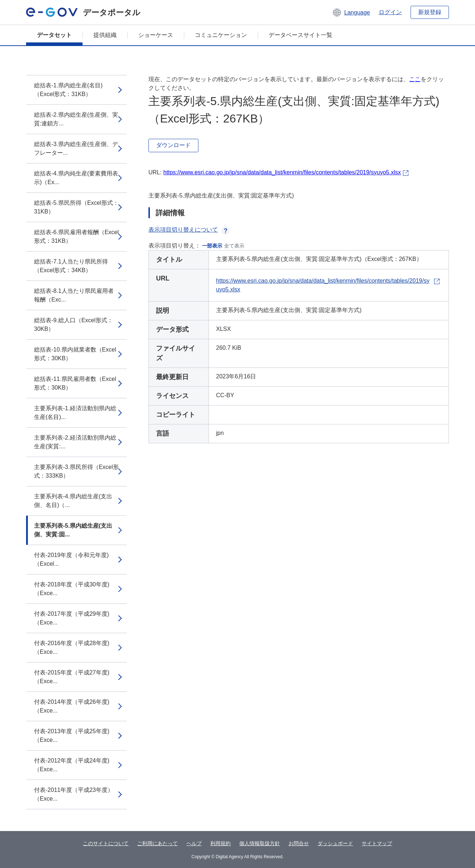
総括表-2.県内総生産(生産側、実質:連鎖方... (76, 119)
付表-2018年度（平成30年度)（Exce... (72, 589)
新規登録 (430, 12)
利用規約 (220, 843)
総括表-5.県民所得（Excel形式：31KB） (76, 207)
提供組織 (105, 35)
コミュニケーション (221, 35)
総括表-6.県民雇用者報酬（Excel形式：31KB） (76, 236)
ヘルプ (194, 843)
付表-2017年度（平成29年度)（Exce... (72, 618)
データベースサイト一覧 (300, 35)
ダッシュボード (335, 843)
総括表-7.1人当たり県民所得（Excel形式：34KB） (71, 266)
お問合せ (299, 843)
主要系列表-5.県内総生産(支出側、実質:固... (73, 530)
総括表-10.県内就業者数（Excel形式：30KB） (75, 354)
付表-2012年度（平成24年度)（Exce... (72, 765)
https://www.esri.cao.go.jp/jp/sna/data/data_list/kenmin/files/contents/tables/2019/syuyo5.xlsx (282, 172)
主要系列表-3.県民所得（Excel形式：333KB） (76, 471)
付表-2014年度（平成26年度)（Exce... (72, 706)
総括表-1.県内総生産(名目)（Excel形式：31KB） (68, 90)
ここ (415, 79)
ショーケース (156, 35)
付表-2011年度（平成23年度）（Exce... (74, 794)
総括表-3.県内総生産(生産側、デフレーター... (76, 148)
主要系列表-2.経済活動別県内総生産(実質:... (75, 442)
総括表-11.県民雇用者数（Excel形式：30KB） (75, 383)
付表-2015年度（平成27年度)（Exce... (72, 677)
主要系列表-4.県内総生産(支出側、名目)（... (73, 501)
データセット (54, 35)
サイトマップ (377, 843)
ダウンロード (173, 145)
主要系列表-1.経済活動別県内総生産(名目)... (75, 413)
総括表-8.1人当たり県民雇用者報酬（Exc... (74, 295)
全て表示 (234, 246)
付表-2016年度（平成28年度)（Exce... (72, 647)
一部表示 (212, 246)
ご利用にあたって (157, 843)
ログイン (390, 12)
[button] (351, 12)
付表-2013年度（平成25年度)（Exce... (72, 736)
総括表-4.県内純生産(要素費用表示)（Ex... (76, 178)
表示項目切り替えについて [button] (189, 230)
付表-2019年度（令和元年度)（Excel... (71, 559)
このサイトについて (106, 843)
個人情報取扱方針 (260, 843)
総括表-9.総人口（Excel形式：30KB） (73, 325)
